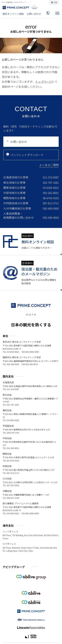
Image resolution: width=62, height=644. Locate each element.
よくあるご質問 (49, 165)
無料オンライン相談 (13, 14)
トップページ (44, 82)
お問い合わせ (34, 14)
